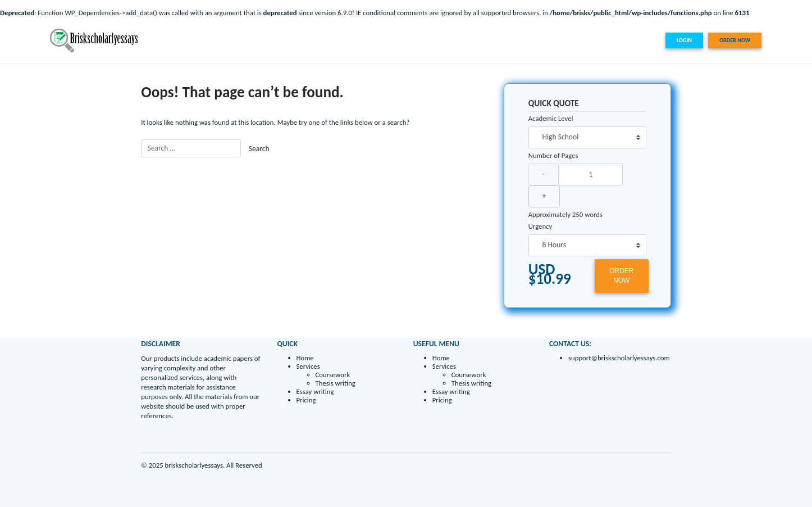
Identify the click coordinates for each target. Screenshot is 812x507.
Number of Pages (553, 155)
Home (517, 40)
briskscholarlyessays (194, 465)
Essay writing (591, 40)
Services (546, 40)
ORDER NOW (735, 40)
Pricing (629, 40)
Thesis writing (336, 383)
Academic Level (551, 118)
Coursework (333, 375)
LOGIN (684, 40)
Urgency (540, 226)
